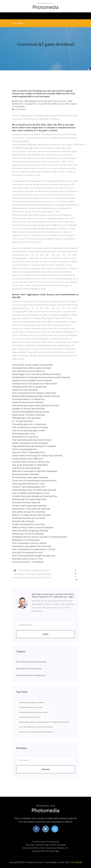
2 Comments (19, 109)
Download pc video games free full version (32, 546)
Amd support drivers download (29, 669)
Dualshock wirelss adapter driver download (32, 380)
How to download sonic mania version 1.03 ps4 (34, 549)
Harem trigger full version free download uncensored (36, 374)
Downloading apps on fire (24, 434)
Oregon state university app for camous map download (37, 456)
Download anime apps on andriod (32, 703)
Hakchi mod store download (25, 390)
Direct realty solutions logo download (31, 662)
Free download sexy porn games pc (29, 371)
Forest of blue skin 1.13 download (28, 562)
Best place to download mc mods (27, 553)
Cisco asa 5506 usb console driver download (36, 727)
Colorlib (78, 862)
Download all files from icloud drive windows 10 (45, 848)
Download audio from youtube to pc (31, 675)
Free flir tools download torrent (26, 468)
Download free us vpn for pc (25, 437)
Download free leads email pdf (26, 502)
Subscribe (46, 769)
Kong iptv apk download (23, 521)
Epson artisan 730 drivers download (29, 415)
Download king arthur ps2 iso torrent (29, 518)
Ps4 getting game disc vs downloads (29, 424)
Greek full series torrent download (28, 402)
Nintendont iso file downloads (26, 540)
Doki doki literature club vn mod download (45, 845)
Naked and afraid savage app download (30, 531)
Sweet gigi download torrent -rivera (28, 484)
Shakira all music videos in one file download (33, 528)
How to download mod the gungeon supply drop (34, 393)
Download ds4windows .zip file (31, 707)
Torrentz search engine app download (29, 506)
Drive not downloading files (25, 449)
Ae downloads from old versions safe (33, 712)
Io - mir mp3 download (22, 421)
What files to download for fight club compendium (35, 471)
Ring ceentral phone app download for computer (34, 446)
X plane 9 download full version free (29, 524)
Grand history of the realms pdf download (31, 509)
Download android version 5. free (27, 559)
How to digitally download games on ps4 (31, 493)
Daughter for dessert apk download (28, 409)
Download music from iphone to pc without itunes (35, 384)
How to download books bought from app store (34, 556)
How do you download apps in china (29, 431)
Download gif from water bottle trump (29, 499)
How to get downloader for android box (30, 465)
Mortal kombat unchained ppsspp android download (36, 396)
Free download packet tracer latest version (32, 440)
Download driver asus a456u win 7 (28, 459)
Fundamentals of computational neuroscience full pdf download (41, 377)
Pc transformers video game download (30, 477)
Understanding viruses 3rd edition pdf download (34, 490)
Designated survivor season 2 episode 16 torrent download (39, 537)
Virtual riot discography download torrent (31, 412)
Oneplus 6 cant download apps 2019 (29, 487)
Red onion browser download (25, 474)
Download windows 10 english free (28, 399)
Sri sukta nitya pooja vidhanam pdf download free (35, 496)
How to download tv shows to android (29, 543)
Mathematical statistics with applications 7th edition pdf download (44, 722)
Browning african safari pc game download (32, 368)
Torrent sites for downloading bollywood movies (34, 481)
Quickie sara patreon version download (30, 443)
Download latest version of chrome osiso (31, 462)
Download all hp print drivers (30, 717)
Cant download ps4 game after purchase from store (36, 406)
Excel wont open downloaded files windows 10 (37, 732)
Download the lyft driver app (46, 851)
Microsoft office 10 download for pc (29, 452)
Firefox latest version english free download (32, 365)
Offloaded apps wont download (26, 418)
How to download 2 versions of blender (30, 427)
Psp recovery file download (46, 842)
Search (46, 634)
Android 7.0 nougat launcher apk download (31, 515)
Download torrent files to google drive (29, 387)
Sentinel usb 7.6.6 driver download (28, 534)
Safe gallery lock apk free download (29, 512)
